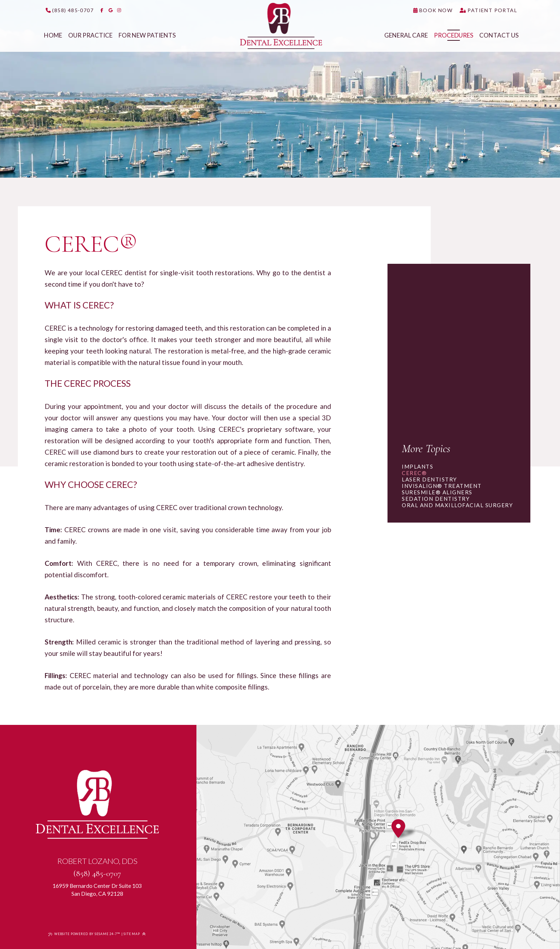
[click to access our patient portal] (488, 10)
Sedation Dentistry (436, 499)
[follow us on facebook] (102, 10)
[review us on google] (110, 10)
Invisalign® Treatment (442, 486)
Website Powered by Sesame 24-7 (84, 934)
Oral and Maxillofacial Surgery (457, 505)
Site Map (132, 934)
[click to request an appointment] (433, 10)
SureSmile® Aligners (437, 492)
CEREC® (414, 473)
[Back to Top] (144, 934)
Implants (417, 466)
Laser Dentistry (429, 479)
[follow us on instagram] (119, 10)
